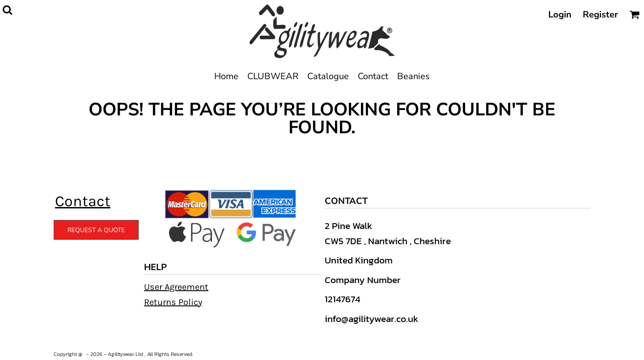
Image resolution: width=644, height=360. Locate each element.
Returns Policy (173, 302)
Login (560, 15)
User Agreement (176, 287)
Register (600, 15)
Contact (83, 201)
